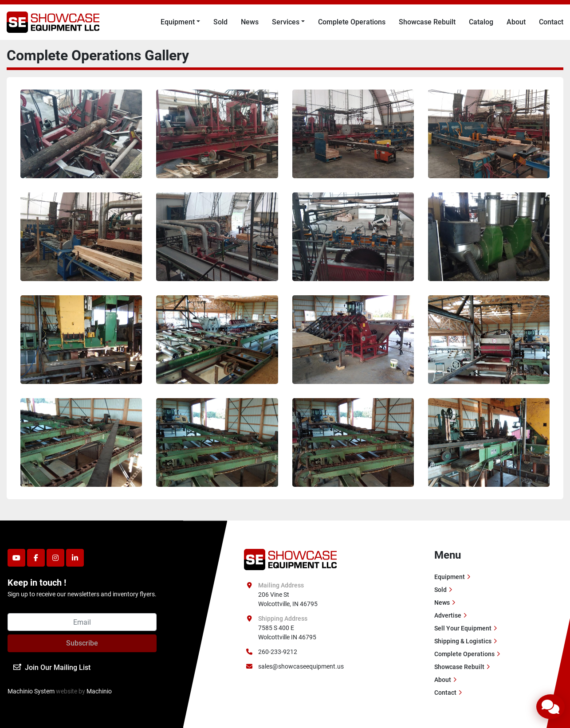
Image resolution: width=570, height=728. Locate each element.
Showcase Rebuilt (427, 22)
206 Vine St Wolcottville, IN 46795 (288, 599)
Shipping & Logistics (463, 641)
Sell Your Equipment (463, 628)
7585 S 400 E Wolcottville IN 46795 (287, 632)
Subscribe (82, 643)
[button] (180, 22)
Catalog (481, 22)
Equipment (178, 22)
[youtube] (16, 558)
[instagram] (55, 558)
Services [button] (286, 22)
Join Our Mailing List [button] (52, 667)
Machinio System (31, 691)
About (516, 22)
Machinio (99, 691)
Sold (220, 22)
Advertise (448, 615)
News (250, 22)
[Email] (82, 622)
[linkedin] (75, 558)
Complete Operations (352, 22)
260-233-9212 (278, 652)
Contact (551, 22)
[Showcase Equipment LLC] (290, 559)
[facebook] (36, 558)
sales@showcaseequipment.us (301, 666)
